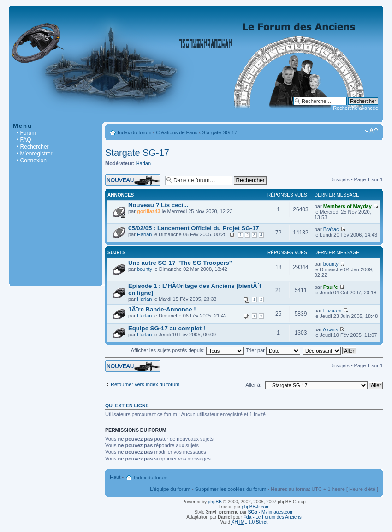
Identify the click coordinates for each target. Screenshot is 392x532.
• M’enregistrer (35, 154)
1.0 (250, 522)
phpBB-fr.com (256, 507)
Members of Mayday (347, 206)
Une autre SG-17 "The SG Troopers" (180, 263)
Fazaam (333, 311)
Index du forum (134, 132)
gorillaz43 (149, 211)
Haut (115, 477)
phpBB (215, 502)
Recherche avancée (356, 108)
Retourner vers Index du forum (145, 384)
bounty (145, 269)
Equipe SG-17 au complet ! (167, 328)
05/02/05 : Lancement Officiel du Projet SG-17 (194, 228)
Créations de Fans (177, 132)
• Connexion (32, 161)
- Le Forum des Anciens (273, 517)
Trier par (273, 350)
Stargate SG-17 (220, 132)
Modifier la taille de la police (371, 131)
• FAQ (24, 140)
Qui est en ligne (127, 406)
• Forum (26, 133)
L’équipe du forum (170, 489)
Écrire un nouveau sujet (133, 180)
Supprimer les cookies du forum (231, 489)
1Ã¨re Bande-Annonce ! (162, 309)
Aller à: (254, 385)
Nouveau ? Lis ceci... (158, 205)
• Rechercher (33, 147)
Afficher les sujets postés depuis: (187, 350)
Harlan (143, 163)
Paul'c (331, 287)
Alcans (330, 329)
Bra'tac (331, 229)
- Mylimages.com (271, 512)
